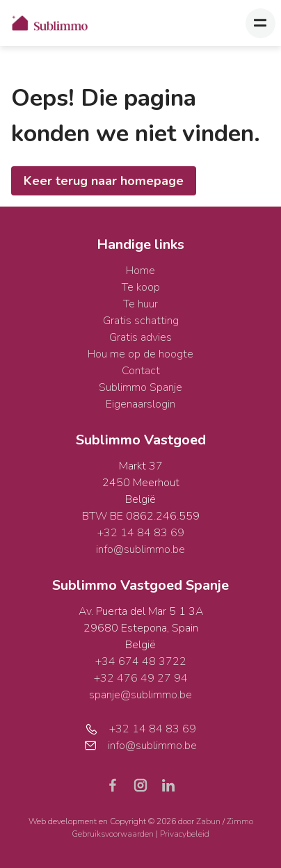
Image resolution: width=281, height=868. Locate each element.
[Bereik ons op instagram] (146, 785)
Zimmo (240, 821)
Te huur (140, 304)
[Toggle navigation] (260, 23)
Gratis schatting (141, 321)
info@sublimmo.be (140, 549)
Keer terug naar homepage (104, 181)
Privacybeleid (185, 834)
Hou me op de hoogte (140, 354)
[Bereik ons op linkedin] (168, 785)
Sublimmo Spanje (140, 387)
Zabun (208, 821)
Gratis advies (140, 337)
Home (140, 271)
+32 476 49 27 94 (141, 678)
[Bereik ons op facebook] (118, 785)
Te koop (141, 287)
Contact (141, 371)
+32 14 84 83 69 (141, 533)
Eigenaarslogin (140, 404)
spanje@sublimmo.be (140, 695)
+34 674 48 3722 (141, 661)
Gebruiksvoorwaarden (114, 834)
